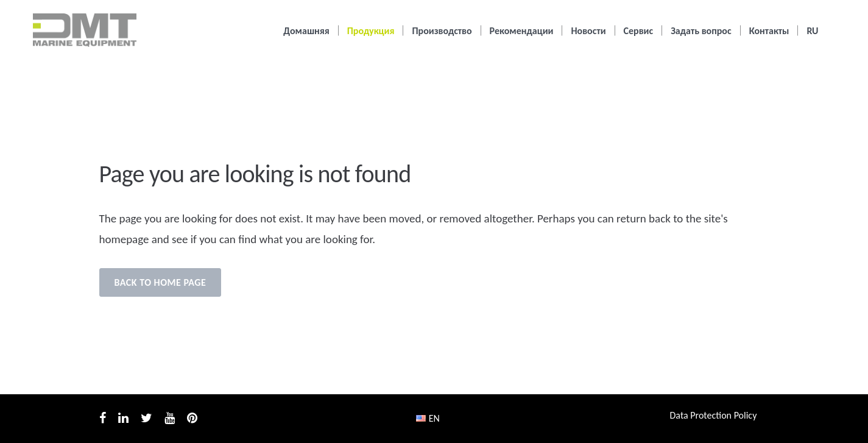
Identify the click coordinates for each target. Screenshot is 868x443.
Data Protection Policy (714, 415)
